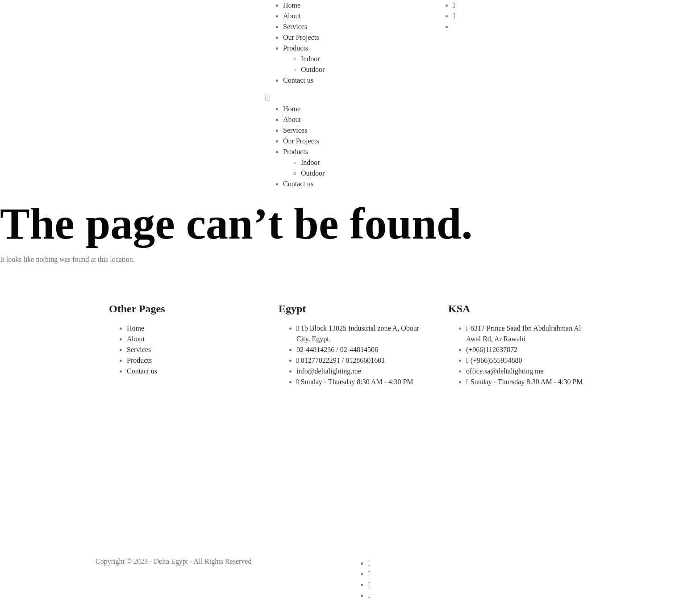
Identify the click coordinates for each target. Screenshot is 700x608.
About (292, 16)
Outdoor (313, 69)
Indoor (310, 59)
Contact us (298, 80)
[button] (350, 98)
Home (292, 5)
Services (295, 27)
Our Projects (301, 37)
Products (296, 48)
